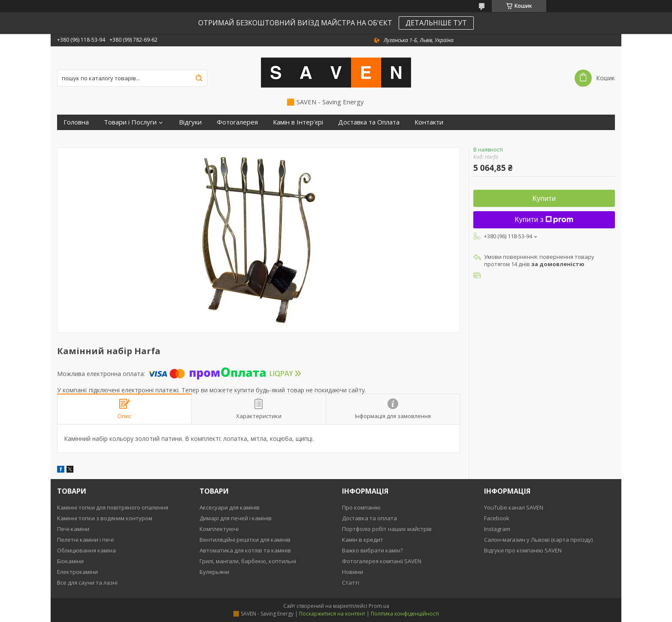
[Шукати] (199, 78)
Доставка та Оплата (369, 122)
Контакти (429, 122)
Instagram (497, 529)
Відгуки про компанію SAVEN (523, 550)
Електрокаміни (77, 572)
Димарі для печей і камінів (236, 518)
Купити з (544, 220)
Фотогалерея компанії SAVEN (382, 561)
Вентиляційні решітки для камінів (245, 540)
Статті (351, 583)
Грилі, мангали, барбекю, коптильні (248, 561)
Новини (353, 572)
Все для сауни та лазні (87, 583)
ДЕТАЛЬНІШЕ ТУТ (436, 23)
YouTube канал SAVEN (514, 507)
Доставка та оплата (369, 518)
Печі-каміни (73, 529)
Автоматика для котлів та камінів (245, 550)
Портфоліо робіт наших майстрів (387, 529)
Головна (76, 122)
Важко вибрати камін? (372, 550)
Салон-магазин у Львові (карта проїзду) (538, 540)
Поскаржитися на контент (332, 614)
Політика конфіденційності (405, 614)
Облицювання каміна (86, 550)
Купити (544, 199)
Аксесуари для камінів (230, 507)
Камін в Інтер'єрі (298, 122)
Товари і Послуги (130, 122)
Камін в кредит (363, 540)
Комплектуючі (219, 529)
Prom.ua (379, 606)
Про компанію (361, 507)
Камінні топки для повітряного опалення (113, 507)
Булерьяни (214, 572)
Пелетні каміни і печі (85, 540)
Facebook (497, 518)
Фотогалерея (237, 122)
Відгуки (190, 122)
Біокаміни (70, 561)
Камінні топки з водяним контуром (105, 518)
